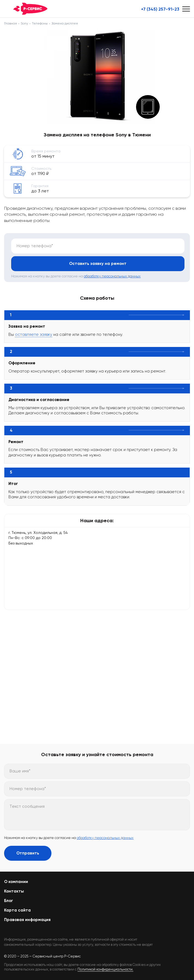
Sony (24, 23)
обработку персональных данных (112, 276)
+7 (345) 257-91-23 (160, 9)
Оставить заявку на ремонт (98, 264)
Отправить (28, 853)
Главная (10, 23)
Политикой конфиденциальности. (105, 969)
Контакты (14, 891)
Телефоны (40, 23)
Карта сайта (17, 910)
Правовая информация (27, 920)
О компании (16, 882)
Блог (9, 901)
